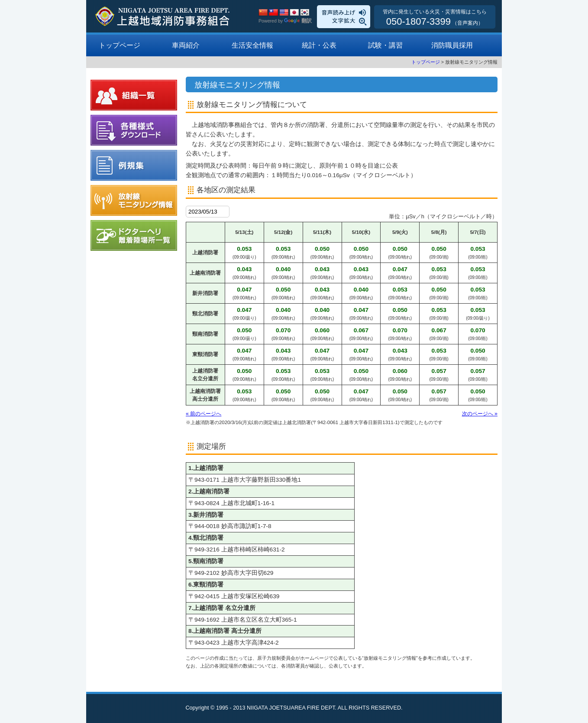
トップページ (120, 45)
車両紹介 (186, 45)
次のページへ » (480, 414)
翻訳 (298, 21)
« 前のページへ (204, 414)
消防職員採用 (452, 45)
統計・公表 (319, 45)
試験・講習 (385, 45)
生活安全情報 (252, 45)
